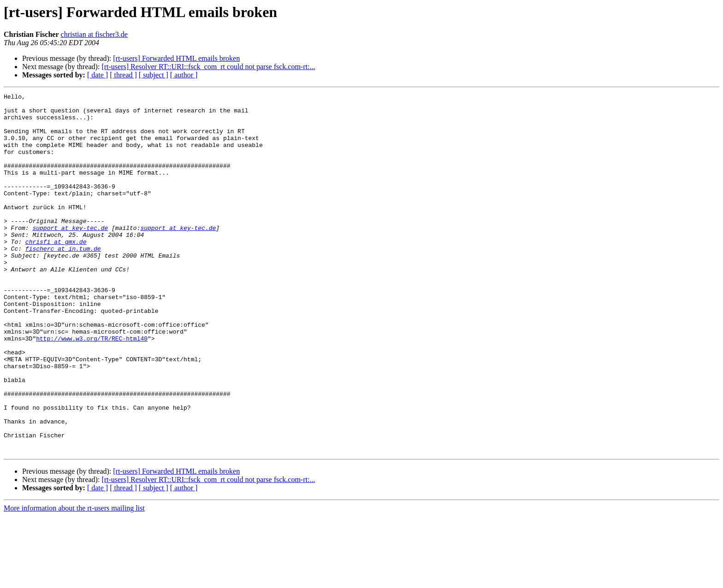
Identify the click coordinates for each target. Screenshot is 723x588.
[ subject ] (154, 75)
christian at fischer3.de (94, 34)
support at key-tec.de (70, 255)
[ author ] (184, 75)
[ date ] (98, 75)
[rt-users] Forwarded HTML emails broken (176, 58)
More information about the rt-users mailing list (74, 580)
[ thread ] (123, 75)
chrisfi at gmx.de (56, 272)
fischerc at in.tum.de (63, 280)
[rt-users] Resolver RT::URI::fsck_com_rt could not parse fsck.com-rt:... (208, 67)
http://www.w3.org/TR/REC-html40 (92, 388)
